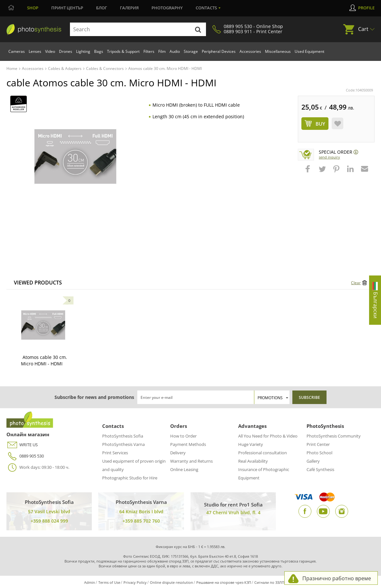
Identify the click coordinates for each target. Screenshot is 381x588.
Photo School (319, 453)
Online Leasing (184, 469)
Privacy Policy (135, 582)
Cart (363, 29)
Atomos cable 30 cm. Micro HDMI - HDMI (44, 360)
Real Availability (253, 461)
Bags (99, 51)
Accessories (250, 51)
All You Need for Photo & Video (268, 436)
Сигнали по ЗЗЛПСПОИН (276, 582)
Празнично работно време (337, 578)
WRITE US (22, 445)
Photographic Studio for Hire (130, 478)
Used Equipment (309, 51)
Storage (191, 51)
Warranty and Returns (191, 461)
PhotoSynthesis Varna (123, 444)
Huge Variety (251, 444)
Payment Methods (188, 444)
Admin (90, 582)
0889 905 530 (25, 456)
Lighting (83, 51)
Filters (149, 51)
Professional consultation (263, 453)
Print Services (115, 453)
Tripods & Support (123, 51)
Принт (67, 8)
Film (162, 51)
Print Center (318, 444)
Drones (66, 51)
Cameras (17, 51)
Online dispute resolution (171, 582)
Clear (356, 283)
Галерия (129, 8)
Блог (102, 8)
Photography (167, 8)
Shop (33, 8)
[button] (308, 172)
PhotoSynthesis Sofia (123, 436)
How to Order (183, 436)
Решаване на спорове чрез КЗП (224, 582)
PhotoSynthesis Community (334, 436)
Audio (175, 51)
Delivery (178, 453)
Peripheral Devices (219, 51)
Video (50, 51)
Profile (366, 8)
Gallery (313, 461)
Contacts (206, 8)
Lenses (35, 51)
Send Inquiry (329, 157)
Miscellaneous (278, 51)
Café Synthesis (320, 469)
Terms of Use (109, 582)
